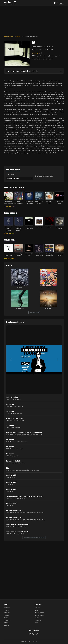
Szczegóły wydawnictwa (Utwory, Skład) (22, 71)
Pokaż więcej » (9, 207)
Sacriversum (10, 404)
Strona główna (8, 36)
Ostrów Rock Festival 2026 (14, 510)
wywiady (7, 625)
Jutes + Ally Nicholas (12, 397)
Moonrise (48, 308)
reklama (37, 618)
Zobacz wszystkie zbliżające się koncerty (34, 538)
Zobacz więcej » (10, 259)
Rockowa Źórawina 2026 (13, 461)
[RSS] (37, 634)
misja (36, 610)
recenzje (7, 615)
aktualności (7, 608)
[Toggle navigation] (61, 3)
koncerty (7, 610)
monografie (7, 620)
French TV (48, 287)
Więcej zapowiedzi (34, 313)
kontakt (37, 623)
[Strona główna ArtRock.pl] (10, 3)
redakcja (37, 608)
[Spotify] (33, 634)
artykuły (6, 623)
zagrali (6, 618)
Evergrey (20, 287)
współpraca (38, 620)
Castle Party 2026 (12, 475)
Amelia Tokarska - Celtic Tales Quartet (18, 525)
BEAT (8, 468)
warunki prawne (39, 613)
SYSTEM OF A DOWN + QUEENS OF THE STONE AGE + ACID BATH (25, 496)
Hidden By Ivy (20, 308)
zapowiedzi (7, 613)
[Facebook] (30, 634)
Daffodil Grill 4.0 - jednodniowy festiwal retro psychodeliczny (24, 432)
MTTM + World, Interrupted (14, 418)
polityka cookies (39, 615)
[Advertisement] (34, 20)
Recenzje (17, 36)
